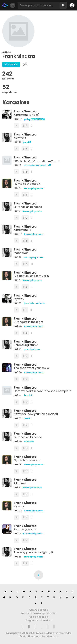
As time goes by (25, 529)
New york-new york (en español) (36, 414)
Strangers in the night (29, 322)
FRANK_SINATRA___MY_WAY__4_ (38, 161)
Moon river (21, 253)
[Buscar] (63, 5)
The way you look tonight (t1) (33, 552)
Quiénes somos (38, 610)
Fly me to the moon (27, 184)
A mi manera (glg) (27, 115)
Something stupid (26, 345)
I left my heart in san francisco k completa (43, 391)
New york (20, 138)
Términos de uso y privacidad (38, 613)
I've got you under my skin (31, 276)
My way (19, 299)
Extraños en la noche (28, 207)
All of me (20, 483)
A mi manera (23, 230)
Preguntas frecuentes (38, 620)
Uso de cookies (39, 617)
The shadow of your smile (31, 368)
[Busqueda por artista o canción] (39, 5)
